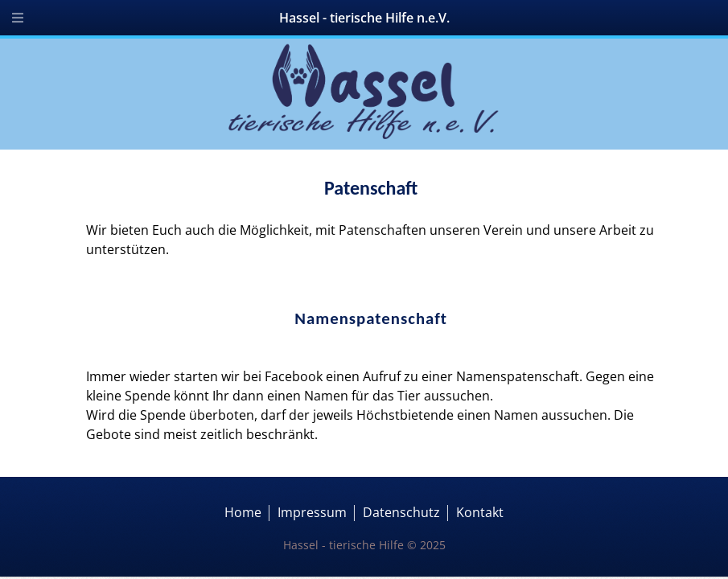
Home (243, 512)
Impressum (312, 512)
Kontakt (480, 512)
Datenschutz (401, 512)
